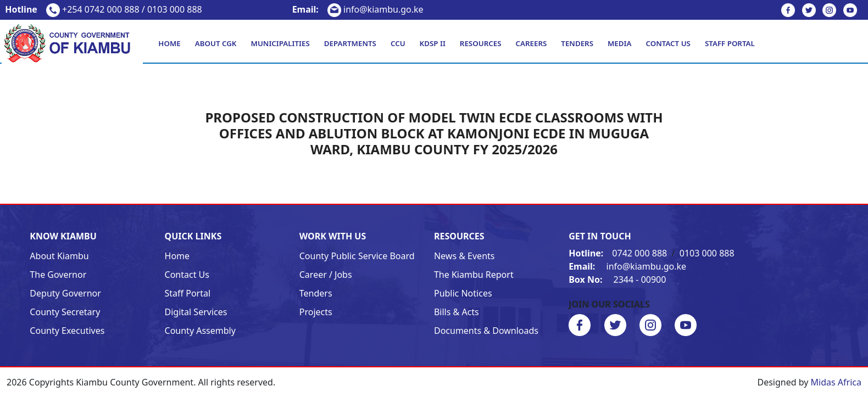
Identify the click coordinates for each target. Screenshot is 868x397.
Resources (481, 43)
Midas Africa (836, 382)
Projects (316, 312)
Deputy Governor (65, 293)
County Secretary (65, 312)
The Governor (58, 275)
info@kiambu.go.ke (358, 9)
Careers (531, 43)
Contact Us (668, 43)
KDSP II (433, 43)
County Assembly (200, 331)
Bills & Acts (457, 312)
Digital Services (196, 312)
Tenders (577, 43)
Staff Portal (730, 43)
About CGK (216, 43)
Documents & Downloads (486, 331)
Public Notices (463, 293)
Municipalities (280, 43)
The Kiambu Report (474, 275)
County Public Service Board (357, 256)
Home (169, 43)
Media (619, 43)
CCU (398, 43)
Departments (350, 43)
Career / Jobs (326, 275)
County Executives (67, 331)
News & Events (464, 256)
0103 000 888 (707, 253)
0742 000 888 (619, 253)
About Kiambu (59, 256)
